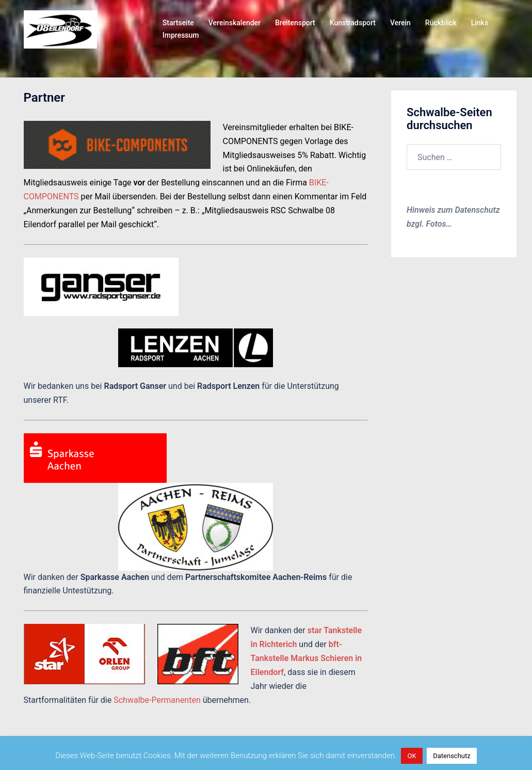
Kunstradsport (353, 23)
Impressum (181, 35)
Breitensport (295, 23)
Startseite (178, 23)
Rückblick (441, 23)
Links (480, 23)
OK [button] (412, 756)
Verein (400, 23)
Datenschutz (452, 756)
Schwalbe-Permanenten (157, 700)
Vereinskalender (235, 23)
